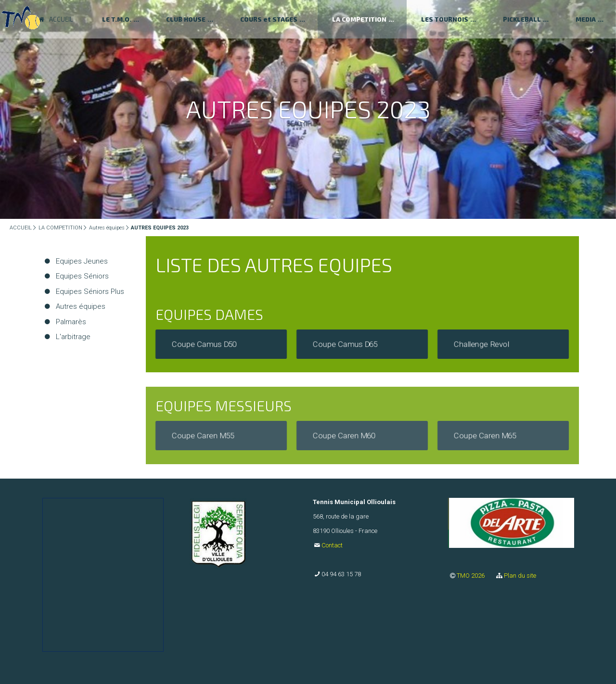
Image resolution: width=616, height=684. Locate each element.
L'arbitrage (73, 337)
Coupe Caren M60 (344, 436)
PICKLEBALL (522, 19)
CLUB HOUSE (186, 19)
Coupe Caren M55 (203, 436)
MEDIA (586, 19)
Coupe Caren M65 (485, 436)
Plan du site (520, 576)
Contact (332, 545)
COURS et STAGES (269, 19)
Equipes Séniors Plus (90, 291)
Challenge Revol (481, 344)
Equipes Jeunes (82, 261)
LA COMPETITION (359, 19)
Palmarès (71, 322)
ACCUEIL (21, 228)
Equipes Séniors (82, 276)
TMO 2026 (471, 576)
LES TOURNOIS (445, 19)
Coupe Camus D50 (204, 344)
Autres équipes (107, 228)
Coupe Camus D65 (345, 344)
